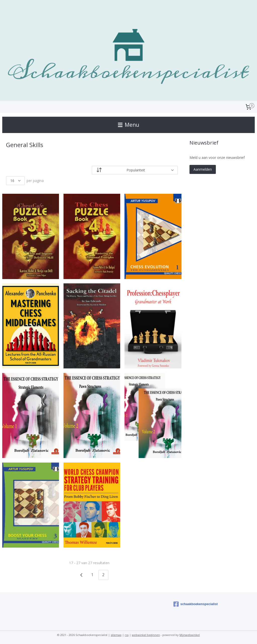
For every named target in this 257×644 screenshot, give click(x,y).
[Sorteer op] (135, 170)
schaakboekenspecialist (196, 604)
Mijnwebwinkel (190, 635)
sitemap (116, 635)
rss (127, 635)
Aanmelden (203, 169)
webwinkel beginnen (146, 635)
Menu (129, 125)
